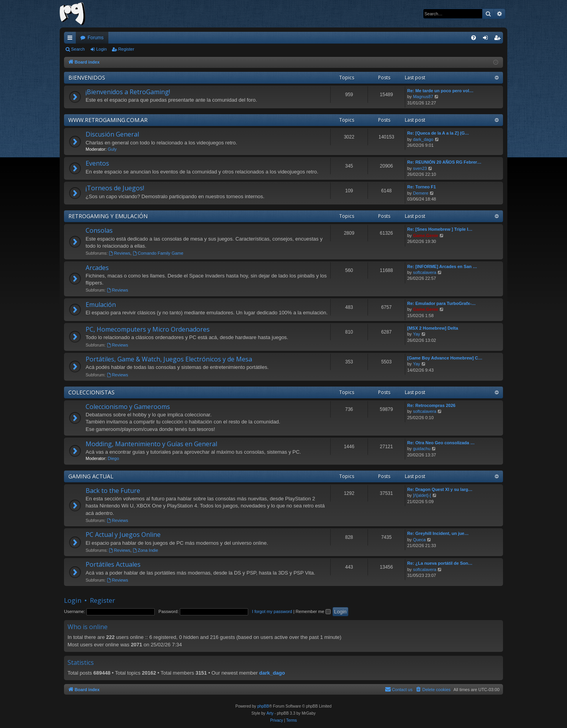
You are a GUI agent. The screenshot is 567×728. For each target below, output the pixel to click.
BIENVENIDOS (87, 78)
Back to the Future (113, 491)
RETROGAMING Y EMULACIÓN (108, 216)
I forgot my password (272, 611)
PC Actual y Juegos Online (123, 535)
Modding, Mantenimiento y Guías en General (151, 444)
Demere (421, 193)
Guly (112, 149)
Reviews (119, 253)
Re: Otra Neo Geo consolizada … (441, 443)
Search (78, 49)
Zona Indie (145, 550)
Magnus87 (423, 97)
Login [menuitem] (487, 39)
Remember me (313, 611)
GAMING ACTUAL (91, 476)
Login (102, 49)
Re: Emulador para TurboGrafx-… (442, 303)
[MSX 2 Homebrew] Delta (433, 328)
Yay (417, 334)
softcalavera (425, 272)
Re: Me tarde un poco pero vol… (440, 91)
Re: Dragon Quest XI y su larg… (440, 489)
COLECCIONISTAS (91, 392)
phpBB (263, 706)
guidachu (422, 449)
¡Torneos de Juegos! (115, 188)
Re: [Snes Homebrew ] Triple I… (440, 229)
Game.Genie (426, 235)
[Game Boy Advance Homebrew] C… (445, 358)
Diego (113, 458)
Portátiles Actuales (113, 564)
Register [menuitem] (499, 39)
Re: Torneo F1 (422, 187)
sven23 (420, 168)
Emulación (101, 305)
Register (126, 49)
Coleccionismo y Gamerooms (128, 407)
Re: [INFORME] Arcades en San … (442, 266)
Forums (96, 38)
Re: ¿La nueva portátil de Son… (440, 563)
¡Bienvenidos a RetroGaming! (128, 92)
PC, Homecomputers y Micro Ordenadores (148, 329)
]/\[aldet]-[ (422, 495)
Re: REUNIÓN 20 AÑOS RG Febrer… (444, 162)
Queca (419, 540)
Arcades (97, 268)
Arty (270, 713)
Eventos (97, 163)
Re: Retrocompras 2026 (431, 405)
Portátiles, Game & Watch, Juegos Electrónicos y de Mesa (169, 359)
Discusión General (112, 134)
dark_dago (423, 139)
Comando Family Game (158, 253)
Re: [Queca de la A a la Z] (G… (438, 133)
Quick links (71, 39)
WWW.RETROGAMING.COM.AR (108, 120)
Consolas (99, 230)
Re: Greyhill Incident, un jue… (438, 533)
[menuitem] (474, 38)
